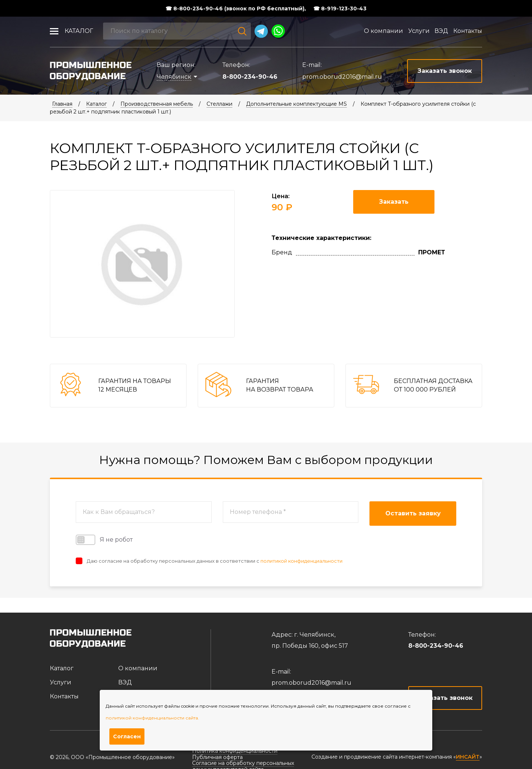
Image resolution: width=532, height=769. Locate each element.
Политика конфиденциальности (235, 751)
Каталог (79, 31)
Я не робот (104, 540)
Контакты (468, 31)
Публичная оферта (217, 757)
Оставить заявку (413, 513)
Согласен (127, 736)
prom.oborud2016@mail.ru (342, 77)
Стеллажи (219, 104)
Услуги (419, 31)
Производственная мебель (157, 104)
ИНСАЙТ (468, 757)
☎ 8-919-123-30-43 (340, 9)
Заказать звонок (445, 698)
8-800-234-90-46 (250, 77)
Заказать (394, 202)
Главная (62, 104)
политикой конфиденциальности (301, 561)
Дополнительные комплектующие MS (296, 104)
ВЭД (441, 31)
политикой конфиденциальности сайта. (152, 718)
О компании (383, 31)
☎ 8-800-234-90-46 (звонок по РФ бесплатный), (236, 9)
